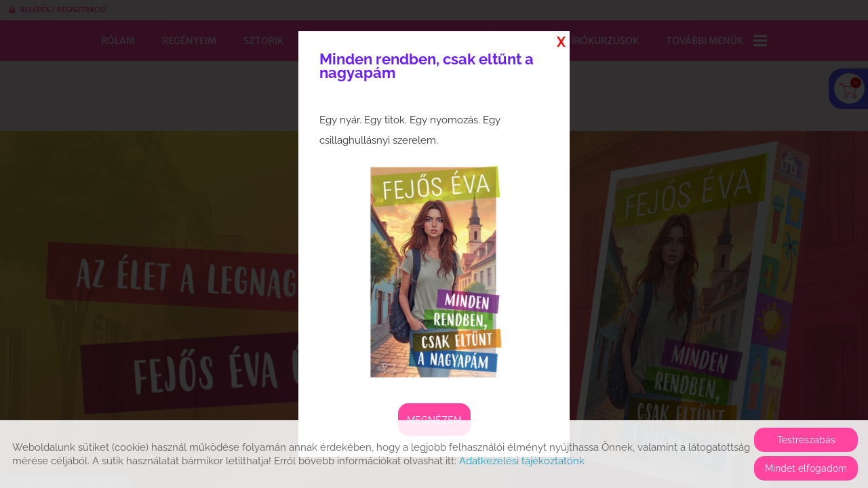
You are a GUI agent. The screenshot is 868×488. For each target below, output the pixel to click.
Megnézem (434, 420)
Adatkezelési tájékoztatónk (522, 461)
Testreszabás (806, 440)
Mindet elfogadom (806, 468)
